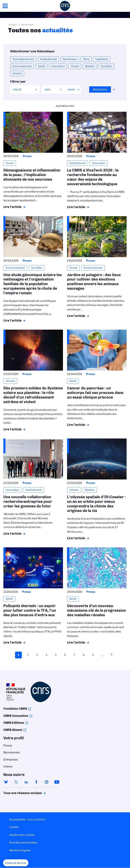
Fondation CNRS (15, 709)
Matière (90, 66)
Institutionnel (48, 59)
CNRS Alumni (13, 730)
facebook (36, 782)
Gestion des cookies (22, 835)
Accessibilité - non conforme (27, 819)
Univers (17, 73)
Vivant (75, 66)
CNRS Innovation (16, 716)
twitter (16, 782)
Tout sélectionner (23, 59)
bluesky (6, 782)
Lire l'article (12, 207)
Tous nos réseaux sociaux (17, 793)
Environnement (22, 66)
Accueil (13, 25)
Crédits (14, 827)
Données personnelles (23, 843)
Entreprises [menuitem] (11, 760)
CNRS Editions (14, 723)
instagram (47, 782)
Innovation (58, 66)
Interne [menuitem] (8, 767)
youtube (57, 782)
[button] (16, 863)
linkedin (26, 782)
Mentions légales (20, 850)
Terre (86, 59)
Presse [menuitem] (8, 746)
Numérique (70, 59)
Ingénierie (102, 59)
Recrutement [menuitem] (12, 752)
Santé (41, 66)
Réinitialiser (100, 89)
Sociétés (106, 66)
